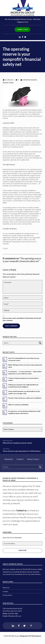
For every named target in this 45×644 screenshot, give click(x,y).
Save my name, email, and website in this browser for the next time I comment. (22, 319)
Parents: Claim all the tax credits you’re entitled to (25, 398)
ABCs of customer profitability (18, 405)
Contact (20, 459)
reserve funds (8, 83)
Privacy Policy (33, 459)
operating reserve (30, 80)
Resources (9, 459)
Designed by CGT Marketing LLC (31, 636)
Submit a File (22, 29)
